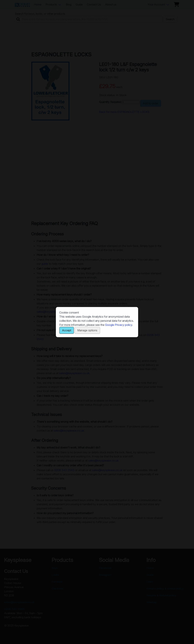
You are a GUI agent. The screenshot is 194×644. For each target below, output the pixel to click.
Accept (67, 330)
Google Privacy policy (119, 325)
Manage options (87, 330)
